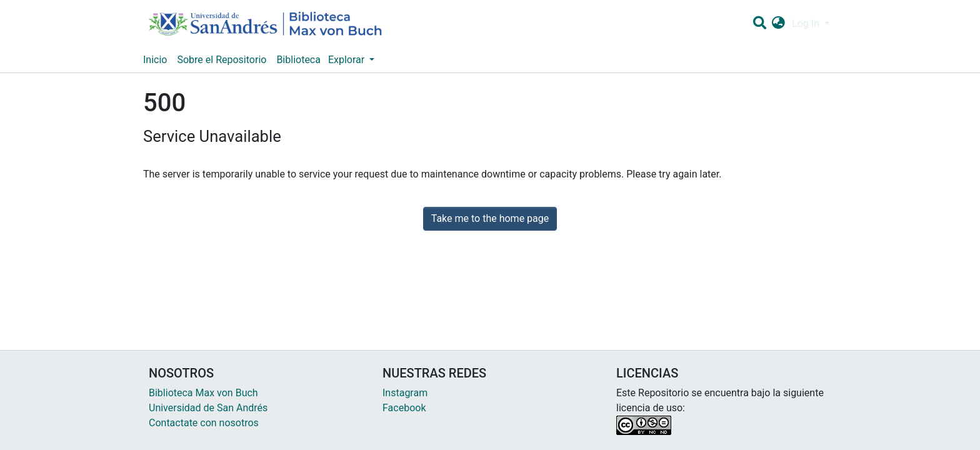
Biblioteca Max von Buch (203, 393)
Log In (807, 23)
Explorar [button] (347, 60)
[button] (778, 24)
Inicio (155, 60)
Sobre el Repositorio (222, 60)
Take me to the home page (490, 218)
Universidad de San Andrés (208, 408)
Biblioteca (298, 60)
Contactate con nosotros (204, 423)
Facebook (404, 408)
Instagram (405, 393)
